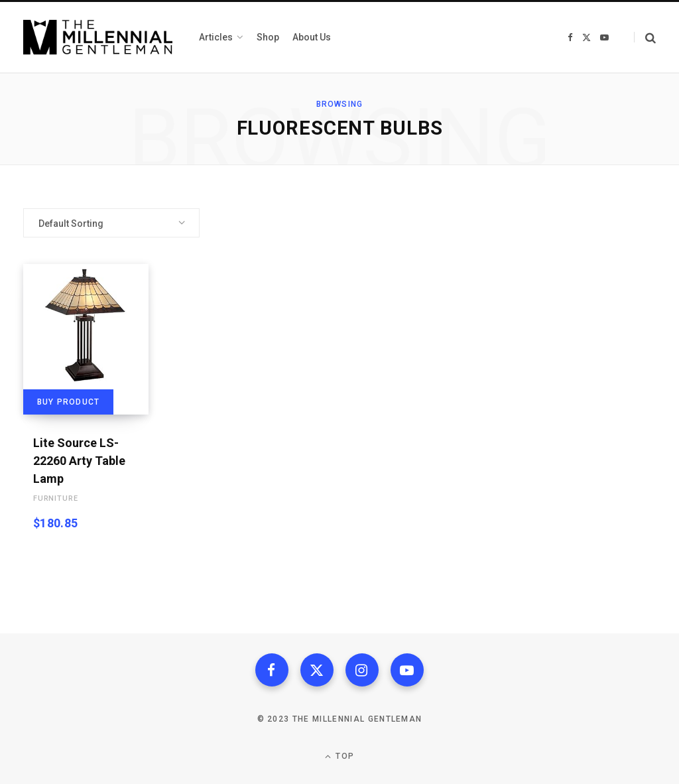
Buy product (68, 402)
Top (339, 756)
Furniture (55, 498)
